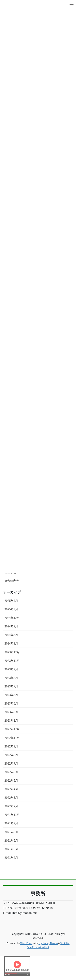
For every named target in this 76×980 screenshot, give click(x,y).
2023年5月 (11, 703)
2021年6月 (11, 840)
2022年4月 (11, 789)
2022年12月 (12, 729)
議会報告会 (12, 581)
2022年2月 (11, 806)
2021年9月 (11, 823)
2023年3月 (11, 712)
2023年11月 (12, 661)
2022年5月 (11, 780)
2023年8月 (11, 678)
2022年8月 (11, 755)
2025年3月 (11, 609)
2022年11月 (12, 738)
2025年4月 (11, 601)
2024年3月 (11, 643)
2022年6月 (11, 772)
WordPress (26, 943)
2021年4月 (11, 858)
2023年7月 (11, 686)
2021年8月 (11, 832)
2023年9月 (11, 669)
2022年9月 (11, 746)
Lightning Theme (48, 943)
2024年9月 (11, 626)
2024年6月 (11, 635)
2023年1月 (11, 720)
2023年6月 (11, 695)
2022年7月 (11, 763)
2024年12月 (12, 618)
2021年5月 (11, 849)
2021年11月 (12, 815)
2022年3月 (11, 798)
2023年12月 (12, 652)
